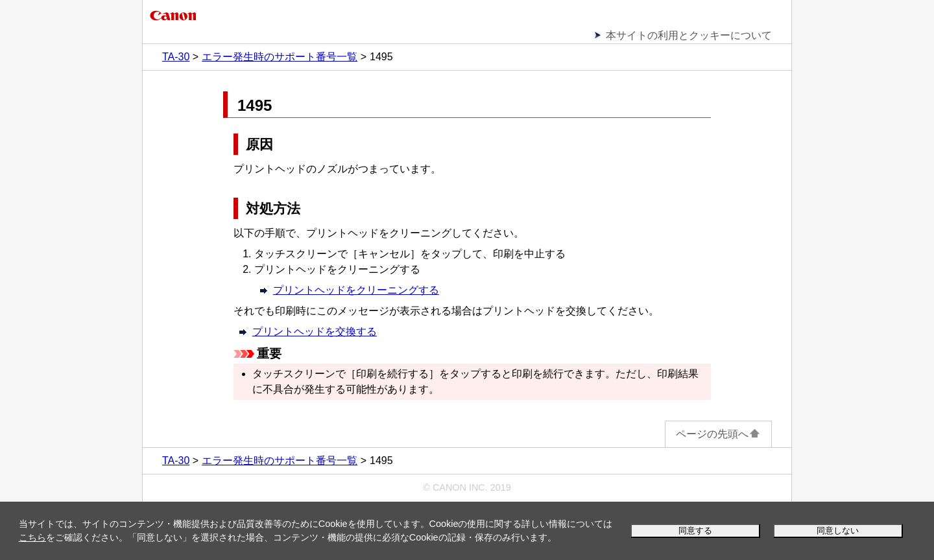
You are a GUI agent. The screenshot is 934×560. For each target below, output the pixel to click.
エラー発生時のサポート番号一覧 (280, 57)
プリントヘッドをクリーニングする (356, 290)
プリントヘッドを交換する (315, 332)
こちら (32, 537)
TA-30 (176, 57)
